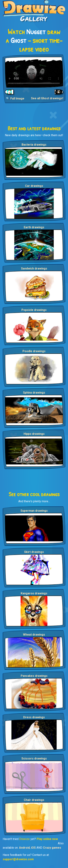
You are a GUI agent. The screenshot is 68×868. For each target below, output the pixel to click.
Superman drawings (34, 511)
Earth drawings (34, 227)
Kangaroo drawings (34, 593)
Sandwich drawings (34, 269)
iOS (33, 848)
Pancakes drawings (34, 676)
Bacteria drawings (34, 145)
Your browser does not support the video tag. (34, 72)
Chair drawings (34, 800)
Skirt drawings (34, 552)
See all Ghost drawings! (47, 98)
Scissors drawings (34, 758)
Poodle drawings (34, 351)
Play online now (47, 839)
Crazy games (52, 848)
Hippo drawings (34, 434)
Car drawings (34, 186)
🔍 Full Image (15, 98)
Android (24, 848)
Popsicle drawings (34, 310)
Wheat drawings (34, 635)
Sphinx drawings (34, 393)
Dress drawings (34, 717)
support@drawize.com (18, 859)
